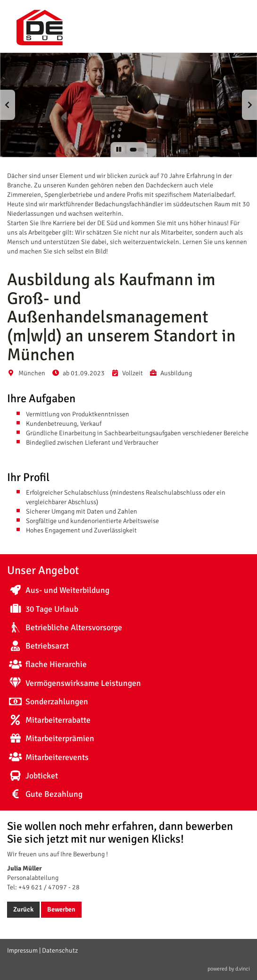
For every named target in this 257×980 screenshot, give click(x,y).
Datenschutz (60, 950)
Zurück (23, 909)
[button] (8, 105)
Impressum (22, 950)
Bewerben (61, 909)
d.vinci (243, 969)
